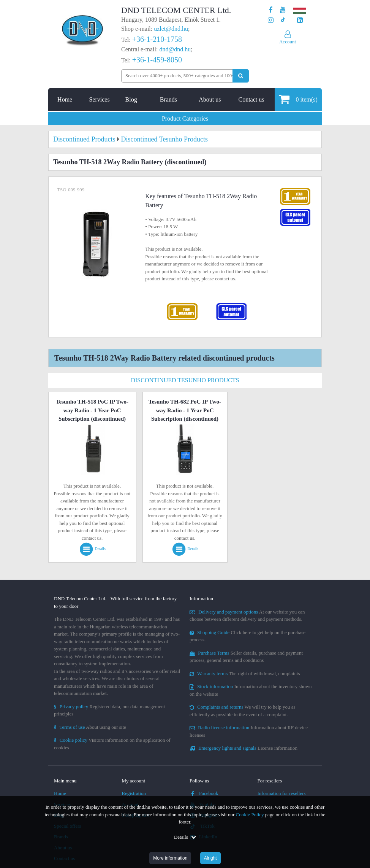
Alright (210, 858)
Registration (134, 793)
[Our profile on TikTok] (283, 20)
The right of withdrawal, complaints (245, 673)
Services (99, 99)
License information (244, 748)
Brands (168, 99)
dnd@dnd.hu (175, 49)
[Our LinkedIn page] (300, 20)
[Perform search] (241, 76)
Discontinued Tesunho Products (185, 380)
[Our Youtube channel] (283, 10)
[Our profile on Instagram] (271, 20)
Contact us (251, 99)
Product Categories (185, 118)
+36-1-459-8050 (157, 60)
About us (210, 99)
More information (170, 858)
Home (65, 99)
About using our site (90, 727)
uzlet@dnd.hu (171, 29)
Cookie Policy (250, 815)
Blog (131, 99)
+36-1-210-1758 (157, 39)
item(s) (298, 99)
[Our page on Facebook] (271, 10)
